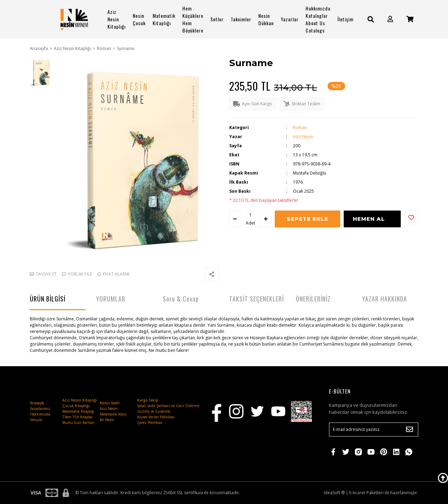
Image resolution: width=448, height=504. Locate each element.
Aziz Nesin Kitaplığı (117, 19)
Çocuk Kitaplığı (76, 406)
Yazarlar (290, 19)
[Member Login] (390, 19)
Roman (300, 127)
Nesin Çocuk (139, 19)
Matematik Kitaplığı (164, 19)
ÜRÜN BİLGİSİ (48, 299)
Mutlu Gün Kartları (78, 423)
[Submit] (409, 430)
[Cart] (410, 19)
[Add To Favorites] (411, 218)
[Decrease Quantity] (235, 219)
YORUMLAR (111, 299)
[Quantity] (250, 215)
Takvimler (241, 19)
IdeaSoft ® (334, 493)
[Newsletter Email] (374, 430)
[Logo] (74, 19)
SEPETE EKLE (307, 219)
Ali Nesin (107, 420)
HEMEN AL (369, 219)
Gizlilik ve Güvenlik (154, 411)
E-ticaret (357, 493)
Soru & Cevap (181, 299)
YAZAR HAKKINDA (385, 299)
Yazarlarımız (40, 409)
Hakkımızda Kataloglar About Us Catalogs (318, 19)
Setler (217, 19)
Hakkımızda (40, 414)
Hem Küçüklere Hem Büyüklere (193, 19)
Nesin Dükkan (266, 19)
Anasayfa (37, 403)
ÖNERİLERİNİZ (313, 299)
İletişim (345, 19)
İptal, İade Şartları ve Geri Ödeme (168, 406)
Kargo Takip (148, 400)
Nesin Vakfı (110, 403)
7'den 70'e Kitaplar (78, 417)
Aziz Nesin (303, 137)
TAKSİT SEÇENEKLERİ (257, 299)
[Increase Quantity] (266, 219)
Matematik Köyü (113, 414)
